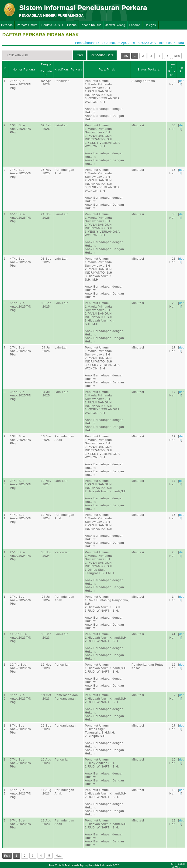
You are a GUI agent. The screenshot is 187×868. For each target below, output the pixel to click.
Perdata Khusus (52, 25)
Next (177, 56)
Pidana (72, 25)
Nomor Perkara (24, 69)
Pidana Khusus (91, 25)
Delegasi (151, 25)
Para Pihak (107, 69)
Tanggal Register (46, 70)
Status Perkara (148, 69)
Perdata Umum (27, 25)
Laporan (135, 25)
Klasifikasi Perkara (68, 69)
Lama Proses (172, 70)
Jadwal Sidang (115, 25)
